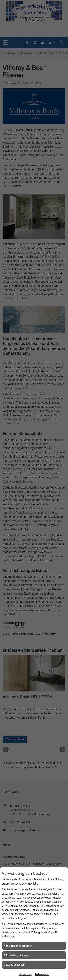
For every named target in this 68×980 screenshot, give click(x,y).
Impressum (25, 974)
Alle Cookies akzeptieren (18, 946)
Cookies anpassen (14, 965)
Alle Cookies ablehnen (17, 955)
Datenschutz (42, 974)
